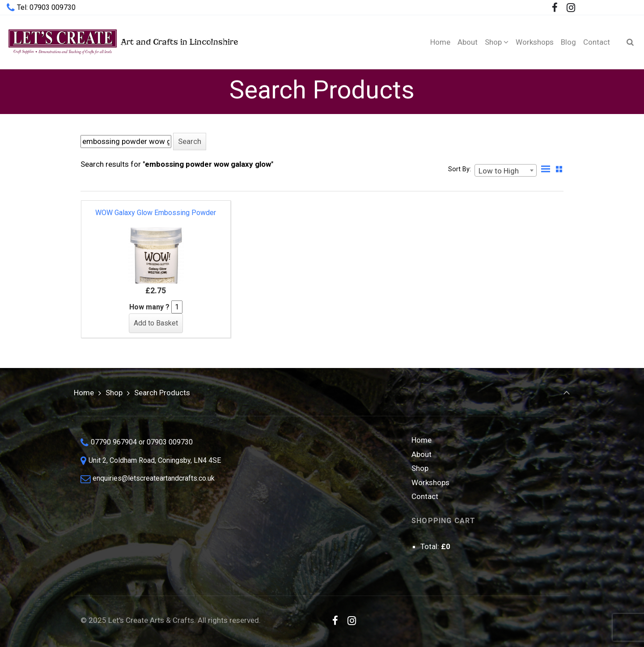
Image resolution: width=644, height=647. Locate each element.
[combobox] (506, 170)
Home (84, 393)
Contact (425, 496)
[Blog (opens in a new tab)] (568, 42)
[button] (190, 142)
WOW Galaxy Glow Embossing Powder (156, 213)
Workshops (430, 482)
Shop (114, 393)
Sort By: (460, 169)
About (422, 454)
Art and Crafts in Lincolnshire (122, 42)
